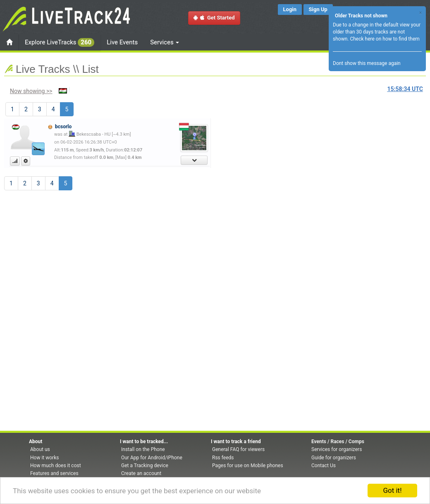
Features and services (54, 473)
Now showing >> (31, 91)
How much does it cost (56, 466)
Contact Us (324, 466)
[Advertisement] (250, 168)
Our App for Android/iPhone (152, 458)
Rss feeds (223, 458)
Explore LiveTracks (60, 42)
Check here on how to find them (385, 39)
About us (40, 449)
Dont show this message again (367, 63)
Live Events (122, 42)
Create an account (141, 473)
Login (290, 9)
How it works (44, 458)
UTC (405, 89)
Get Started (214, 18)
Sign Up (318, 9)
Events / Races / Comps (338, 442)
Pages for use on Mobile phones (248, 466)
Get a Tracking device (145, 466)
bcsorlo (63, 127)
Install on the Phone (143, 449)
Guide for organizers (334, 458)
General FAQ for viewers (238, 449)
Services (165, 42)
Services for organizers (337, 449)
